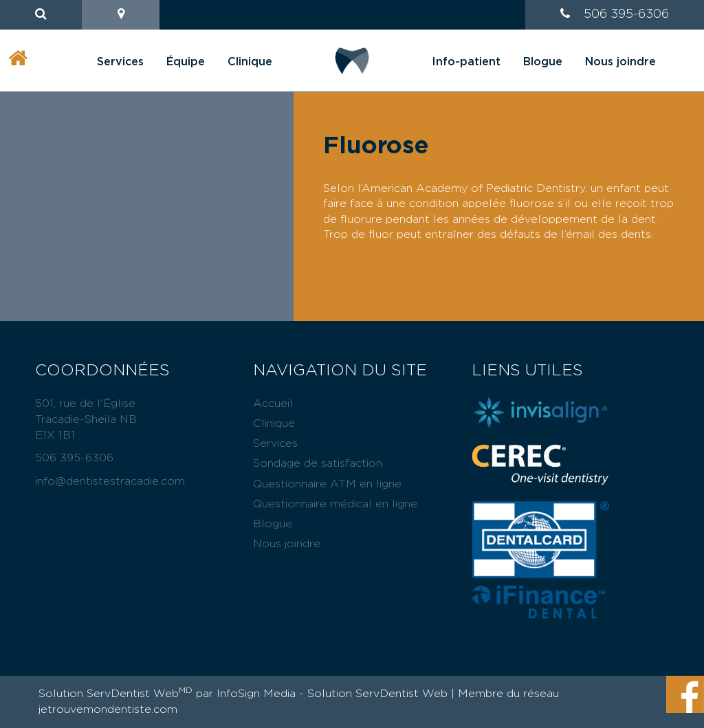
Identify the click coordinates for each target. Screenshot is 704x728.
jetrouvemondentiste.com (108, 709)
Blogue (543, 62)
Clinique (250, 62)
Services (120, 62)
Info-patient (466, 62)
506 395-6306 (626, 14)
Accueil (273, 404)
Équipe (186, 62)
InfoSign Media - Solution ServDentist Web (332, 694)
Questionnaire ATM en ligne (327, 484)
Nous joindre (620, 62)
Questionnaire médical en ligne (335, 504)
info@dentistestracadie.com (110, 481)
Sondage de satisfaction (318, 463)
